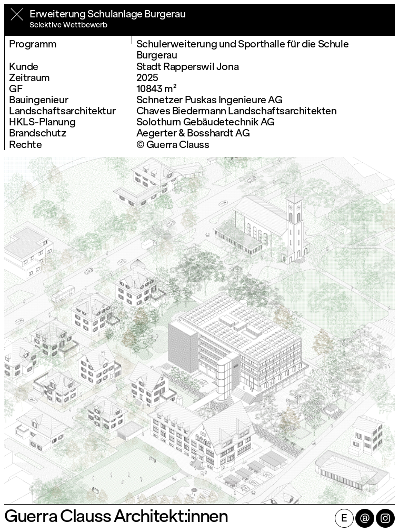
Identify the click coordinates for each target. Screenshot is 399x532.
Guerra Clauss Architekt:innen (116, 516)
